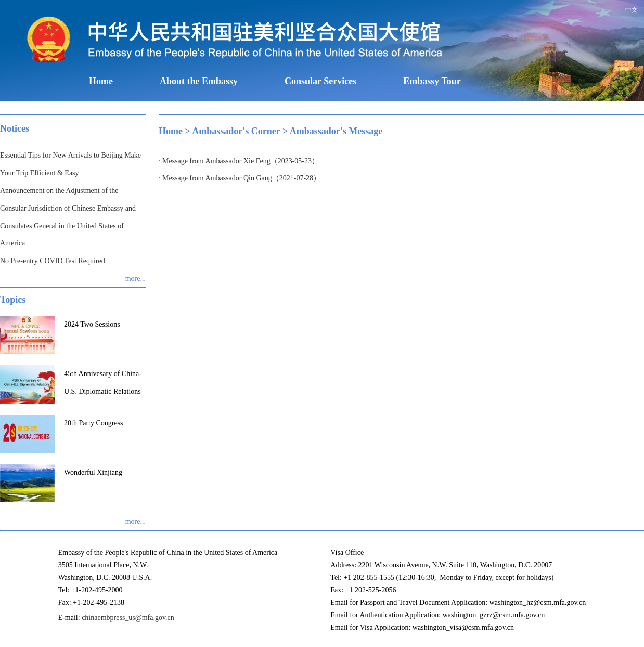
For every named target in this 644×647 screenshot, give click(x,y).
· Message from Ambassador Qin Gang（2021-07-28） (240, 178)
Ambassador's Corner (236, 131)
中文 (632, 10)
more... (136, 279)
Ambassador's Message (336, 131)
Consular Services (320, 81)
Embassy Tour (432, 81)
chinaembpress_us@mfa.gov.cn (128, 618)
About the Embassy (199, 81)
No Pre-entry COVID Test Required (53, 261)
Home (101, 81)
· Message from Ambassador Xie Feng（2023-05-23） (239, 161)
